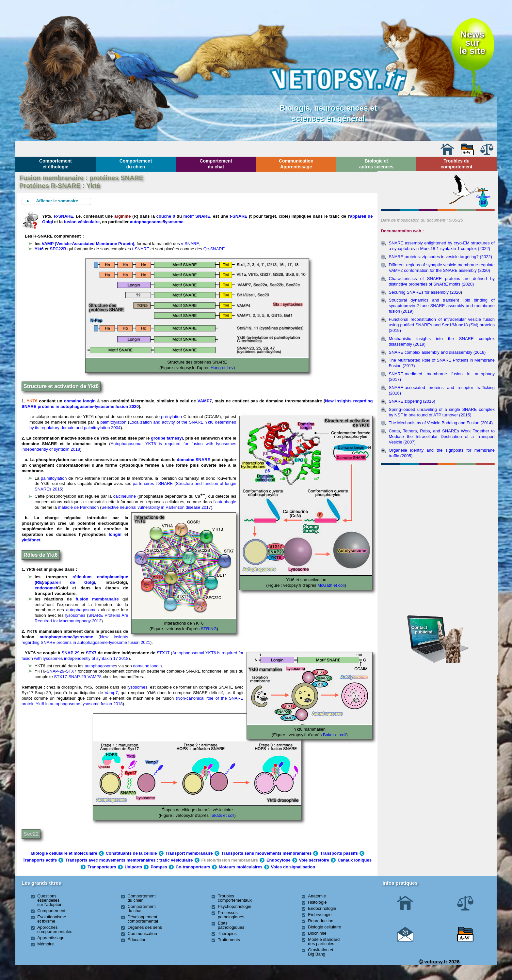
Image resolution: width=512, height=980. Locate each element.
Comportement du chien (136, 164)
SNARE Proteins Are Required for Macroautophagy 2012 (81, 618)
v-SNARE (190, 244)
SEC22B (58, 249)
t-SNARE (238, 216)
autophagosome (146, 222)
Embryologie (320, 915)
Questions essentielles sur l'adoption (50, 900)
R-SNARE (64, 216)
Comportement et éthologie (56, 164)
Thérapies (227, 933)
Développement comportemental (143, 919)
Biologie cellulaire (324, 927)
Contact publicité (422, 630)
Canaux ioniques (355, 860)
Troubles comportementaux (235, 898)
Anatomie (317, 896)
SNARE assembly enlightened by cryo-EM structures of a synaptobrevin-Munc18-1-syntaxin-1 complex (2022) (441, 246)
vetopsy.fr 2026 (439, 962)
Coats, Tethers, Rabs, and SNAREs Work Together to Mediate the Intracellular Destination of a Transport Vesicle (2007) (441, 436)
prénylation (171, 417)
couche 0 (166, 216)
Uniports (133, 867)
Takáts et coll (222, 815)
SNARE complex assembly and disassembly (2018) (437, 352)
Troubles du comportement (457, 164)
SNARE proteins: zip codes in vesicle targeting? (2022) (440, 257)
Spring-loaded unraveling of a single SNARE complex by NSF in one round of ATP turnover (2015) (441, 412)
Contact (484, 197)
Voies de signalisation (293, 867)
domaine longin (80, 401)
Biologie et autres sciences (376, 164)
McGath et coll (331, 585)
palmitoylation (114, 422)
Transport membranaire (189, 853)
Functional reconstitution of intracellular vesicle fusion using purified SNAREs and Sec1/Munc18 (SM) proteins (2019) (441, 325)
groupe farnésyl (167, 438)
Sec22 (31, 834)
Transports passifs (339, 853)
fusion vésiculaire (81, 222)
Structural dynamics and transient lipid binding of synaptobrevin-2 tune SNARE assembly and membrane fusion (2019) (441, 306)
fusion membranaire (97, 599)
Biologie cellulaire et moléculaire (64, 853)
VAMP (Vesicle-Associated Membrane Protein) (88, 244)
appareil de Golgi (70, 582)
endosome (45, 588)
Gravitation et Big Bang (320, 952)
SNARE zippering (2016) (412, 401)
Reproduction (320, 921)
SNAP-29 (71, 653)
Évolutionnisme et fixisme (52, 919)
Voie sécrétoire (314, 860)
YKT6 (32, 401)
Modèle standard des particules (324, 941)
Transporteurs (102, 867)
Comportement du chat (216, 164)
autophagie (226, 502)
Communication (142, 933)
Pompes (159, 867)
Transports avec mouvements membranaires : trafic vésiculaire (129, 860)
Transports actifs (40, 860)
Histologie (317, 902)
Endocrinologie (322, 908)
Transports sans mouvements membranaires (267, 853)
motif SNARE (197, 216)
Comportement (51, 911)
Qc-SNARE (214, 249)
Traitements (229, 940)
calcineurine (125, 497)
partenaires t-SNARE (153, 483)
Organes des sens (145, 927)
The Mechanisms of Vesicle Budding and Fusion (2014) (441, 423)
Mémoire (46, 944)
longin (115, 534)
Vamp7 (111, 693)
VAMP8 (95, 677)
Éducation (137, 940)
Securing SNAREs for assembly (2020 (424, 292)
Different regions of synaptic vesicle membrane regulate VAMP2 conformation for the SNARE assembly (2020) (441, 268)
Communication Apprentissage (296, 164)
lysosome (174, 222)
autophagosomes (83, 610)
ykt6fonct (31, 540)
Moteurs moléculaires (241, 867)
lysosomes (75, 615)
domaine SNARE (193, 460)
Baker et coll (335, 735)
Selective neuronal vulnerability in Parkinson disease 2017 (156, 507)
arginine (123, 216)
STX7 (91, 653)
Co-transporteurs (193, 867)
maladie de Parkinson (79, 507)
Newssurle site (472, 42)
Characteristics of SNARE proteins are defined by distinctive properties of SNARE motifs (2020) (441, 281)
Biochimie (317, 933)
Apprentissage (51, 938)
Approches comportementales (55, 929)
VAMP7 (205, 401)
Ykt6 (39, 249)
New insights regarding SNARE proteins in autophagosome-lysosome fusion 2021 (86, 640)
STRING (209, 629)
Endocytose (279, 860)
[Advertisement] (438, 503)
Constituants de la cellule (131, 853)
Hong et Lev (222, 368)
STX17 (163, 653)
